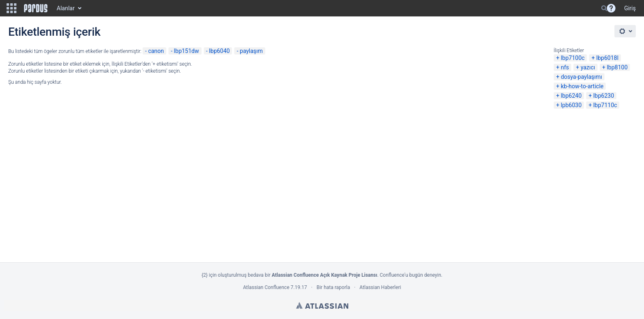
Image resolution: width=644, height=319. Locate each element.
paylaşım (251, 51)
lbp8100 (617, 67)
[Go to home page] (36, 8)
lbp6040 (220, 51)
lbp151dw (186, 51)
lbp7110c (605, 105)
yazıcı (588, 67)
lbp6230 (604, 96)
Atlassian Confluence (266, 287)
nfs (565, 67)
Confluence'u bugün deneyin (411, 275)
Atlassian (322, 305)
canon (156, 51)
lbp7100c (573, 58)
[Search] (604, 8)
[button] (11, 8)
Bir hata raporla (333, 287)
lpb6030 (571, 105)
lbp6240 (571, 96)
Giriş (630, 8)
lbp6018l (607, 58)
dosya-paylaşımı (581, 77)
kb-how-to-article (582, 86)
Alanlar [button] (66, 8)
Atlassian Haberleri (380, 287)
